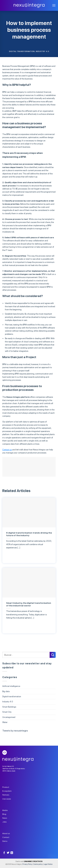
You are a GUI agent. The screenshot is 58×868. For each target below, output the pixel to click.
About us (6, 833)
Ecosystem (7, 791)
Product (6, 787)
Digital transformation (22, 51)
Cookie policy (38, 864)
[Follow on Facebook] (4, 853)
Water (5, 722)
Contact (6, 837)
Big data (6, 691)
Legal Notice (48, 864)
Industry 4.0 (42, 51)
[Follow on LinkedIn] (12, 853)
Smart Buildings (9, 707)
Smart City (7, 712)
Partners (6, 795)
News (5, 818)
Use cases (7, 799)
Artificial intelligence (11, 686)
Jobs (4, 822)
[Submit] (53, 655)
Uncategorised (9, 717)
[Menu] (54, 5)
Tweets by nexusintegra (15, 731)
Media (5, 810)
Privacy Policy (27, 864)
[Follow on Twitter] (8, 853)
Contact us (7, 450)
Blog (4, 814)
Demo (5, 841)
